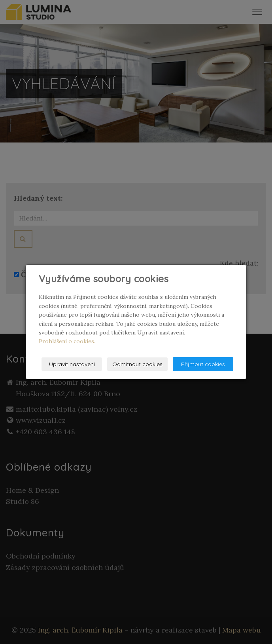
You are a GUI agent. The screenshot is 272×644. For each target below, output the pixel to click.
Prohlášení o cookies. (67, 341)
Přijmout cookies (203, 364)
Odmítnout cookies (137, 364)
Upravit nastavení (72, 364)
